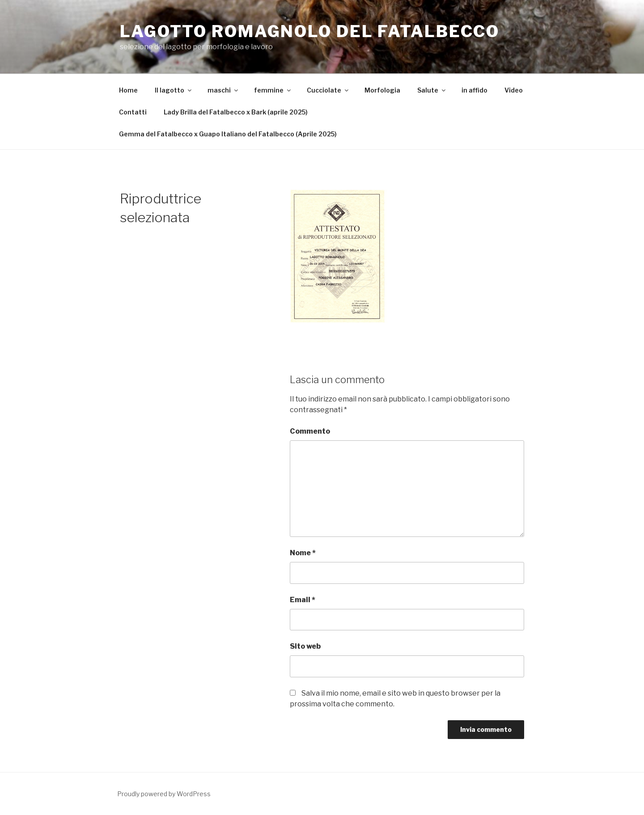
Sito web (305, 646)
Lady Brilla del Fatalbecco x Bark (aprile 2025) (236, 112)
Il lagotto (174, 90)
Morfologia (382, 90)
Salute (432, 90)
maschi (223, 90)
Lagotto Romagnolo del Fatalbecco (310, 31)
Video (514, 90)
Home (128, 90)
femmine (273, 90)
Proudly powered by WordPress (164, 794)
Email (303, 600)
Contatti (133, 112)
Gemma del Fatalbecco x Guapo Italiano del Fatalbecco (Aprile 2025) (228, 134)
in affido (475, 90)
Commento (310, 431)
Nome (303, 553)
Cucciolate (328, 90)
